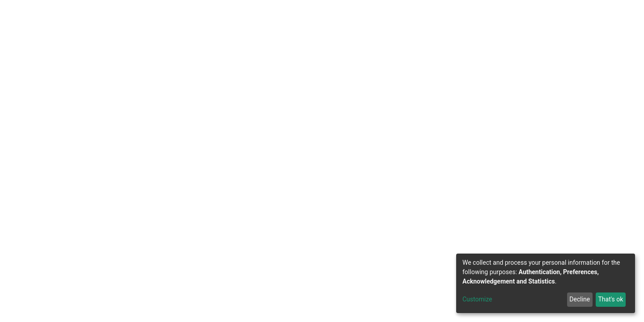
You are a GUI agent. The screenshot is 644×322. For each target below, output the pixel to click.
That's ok (610, 299)
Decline (580, 299)
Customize (477, 299)
